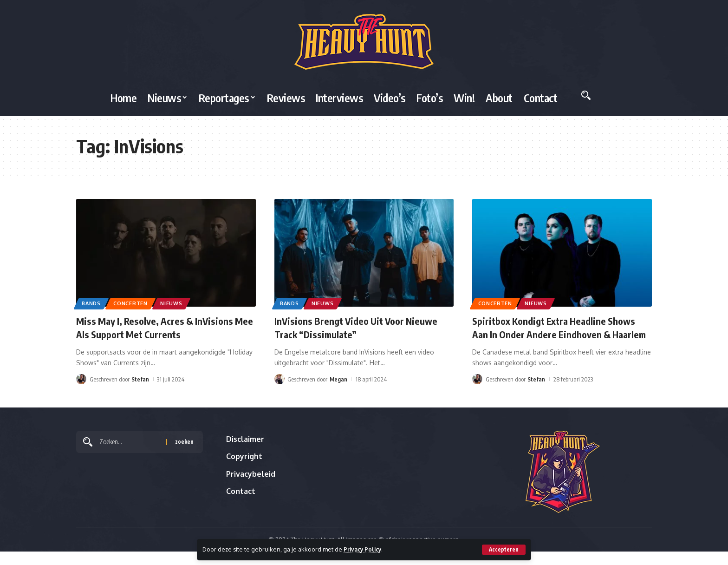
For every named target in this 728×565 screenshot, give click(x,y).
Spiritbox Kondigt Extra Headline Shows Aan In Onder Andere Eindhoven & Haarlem (559, 334)
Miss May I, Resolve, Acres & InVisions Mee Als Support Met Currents (159, 327)
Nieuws (178, 303)
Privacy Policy (364, 549)
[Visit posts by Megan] (279, 379)
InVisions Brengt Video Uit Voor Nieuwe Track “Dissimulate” (360, 327)
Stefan (140, 379)
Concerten (135, 303)
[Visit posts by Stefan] (81, 379)
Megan (339, 379)
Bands (93, 303)
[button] (504, 550)
